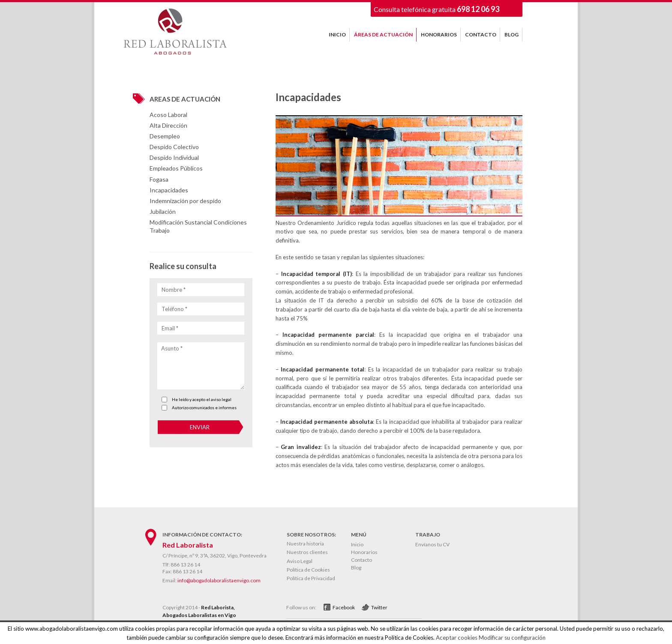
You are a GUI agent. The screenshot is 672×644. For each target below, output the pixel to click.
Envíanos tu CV (432, 544)
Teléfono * (174, 309)
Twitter (379, 607)
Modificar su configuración (512, 638)
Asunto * (172, 348)
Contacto (361, 560)
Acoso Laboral (168, 115)
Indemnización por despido (185, 201)
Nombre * (174, 290)
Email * (170, 328)
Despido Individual (174, 157)
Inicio (357, 544)
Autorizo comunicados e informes (204, 407)
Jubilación (163, 211)
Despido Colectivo (174, 147)
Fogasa (159, 179)
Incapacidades (169, 190)
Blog (356, 568)
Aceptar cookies (457, 638)
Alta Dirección (168, 125)
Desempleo (165, 136)
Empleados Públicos (176, 168)
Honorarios (364, 552)
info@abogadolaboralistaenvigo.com (219, 580)
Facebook (344, 607)
